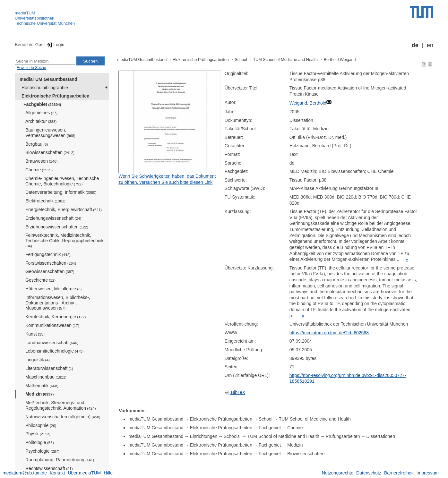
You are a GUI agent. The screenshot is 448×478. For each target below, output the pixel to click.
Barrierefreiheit (399, 473)
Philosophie (41, 425)
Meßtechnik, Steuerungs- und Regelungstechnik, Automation (61, 405)
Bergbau (37, 144)
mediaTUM (25, 13)
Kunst (35, 334)
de (415, 45)
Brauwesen (42, 161)
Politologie (40, 442)
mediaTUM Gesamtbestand (48, 79)
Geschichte (40, 280)
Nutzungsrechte (338, 473)
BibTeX (235, 392)
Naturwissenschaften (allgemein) (63, 417)
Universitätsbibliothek (34, 18)
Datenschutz (369, 473)
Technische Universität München (45, 23)
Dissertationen (381, 436)
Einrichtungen (203, 436)
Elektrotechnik (45, 201)
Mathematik (42, 386)
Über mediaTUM (84, 473)
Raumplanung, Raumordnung (60, 460)
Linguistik (38, 360)
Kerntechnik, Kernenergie (56, 317)
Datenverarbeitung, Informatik (61, 192)
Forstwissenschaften (51, 263)
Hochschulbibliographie (45, 88)
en (430, 45)
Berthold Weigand (340, 60)
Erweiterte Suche (31, 68)
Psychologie (42, 451)
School (241, 60)
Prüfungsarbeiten (343, 436)
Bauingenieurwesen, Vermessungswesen (50, 133)
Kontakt (57, 473)
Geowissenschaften (50, 271)
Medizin (39, 394)
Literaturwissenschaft (49, 368)
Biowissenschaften (50, 152)
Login (55, 45)
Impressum (428, 473)
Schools (232, 436)
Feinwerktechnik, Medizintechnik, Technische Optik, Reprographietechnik (65, 240)
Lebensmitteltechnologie (54, 351)
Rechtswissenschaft (49, 468)
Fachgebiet (42, 104)
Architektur (41, 121)
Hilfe (108, 473)
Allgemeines (41, 113)
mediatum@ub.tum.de (25, 473)
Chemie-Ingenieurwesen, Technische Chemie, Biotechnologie (62, 181)
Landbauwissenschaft (52, 343)
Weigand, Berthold (308, 103)
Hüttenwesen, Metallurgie (53, 289)
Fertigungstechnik (48, 254)
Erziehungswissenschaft (53, 218)
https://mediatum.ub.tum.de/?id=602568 (329, 333)
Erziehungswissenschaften (57, 227)
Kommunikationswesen (52, 325)
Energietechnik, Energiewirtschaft (64, 209)
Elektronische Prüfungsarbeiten (56, 96)
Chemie (39, 170)
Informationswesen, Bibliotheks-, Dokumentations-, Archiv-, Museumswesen (58, 303)
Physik (38, 434)
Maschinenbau (46, 377)
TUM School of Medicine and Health (286, 60)
